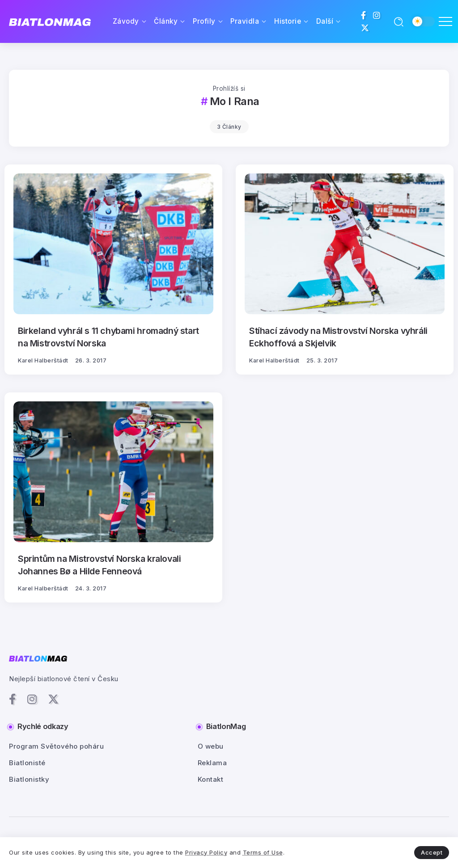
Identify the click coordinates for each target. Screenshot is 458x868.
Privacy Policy (206, 852)
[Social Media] (364, 15)
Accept (432, 852)
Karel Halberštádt (43, 360)
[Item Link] (113, 244)
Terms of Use (263, 852)
